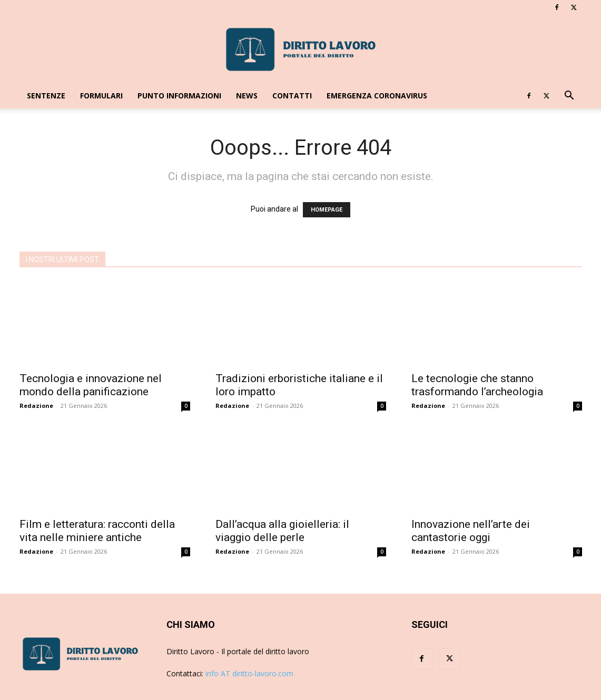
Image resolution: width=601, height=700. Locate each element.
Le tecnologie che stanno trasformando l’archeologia (477, 385)
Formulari (101, 96)
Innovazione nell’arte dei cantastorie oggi (471, 531)
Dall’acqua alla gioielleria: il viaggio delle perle (282, 531)
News (247, 96)
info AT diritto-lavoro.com (249, 673)
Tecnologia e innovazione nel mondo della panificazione (91, 385)
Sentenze (46, 96)
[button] (569, 97)
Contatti (292, 96)
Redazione (36, 406)
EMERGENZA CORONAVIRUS (377, 96)
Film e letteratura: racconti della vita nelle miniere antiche (97, 531)
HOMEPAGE (327, 210)
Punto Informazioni (179, 96)
